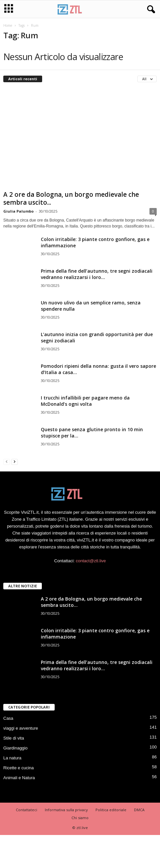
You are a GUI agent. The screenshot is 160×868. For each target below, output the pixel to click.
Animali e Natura (19, 778)
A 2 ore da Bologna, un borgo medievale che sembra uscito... (71, 198)
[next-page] (14, 461)
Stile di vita (14, 738)
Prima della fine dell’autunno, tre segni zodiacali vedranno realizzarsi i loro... (97, 274)
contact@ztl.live (91, 561)
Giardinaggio (15, 748)
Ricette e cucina (19, 768)
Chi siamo (80, 818)
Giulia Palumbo (18, 211)
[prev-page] (7, 461)
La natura (12, 758)
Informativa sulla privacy (66, 810)
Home (8, 25)
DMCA (139, 810)
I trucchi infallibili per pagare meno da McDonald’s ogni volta (85, 401)
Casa (8, 718)
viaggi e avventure (21, 728)
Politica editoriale (111, 810)
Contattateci (27, 810)
